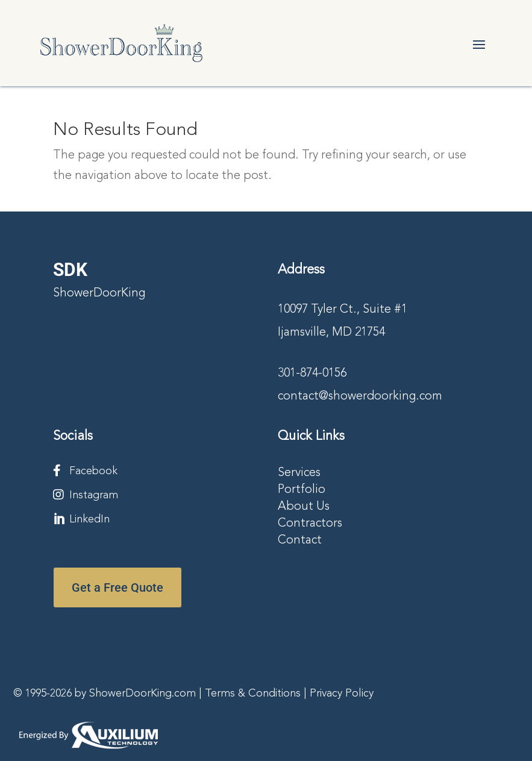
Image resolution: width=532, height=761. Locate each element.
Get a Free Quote (117, 587)
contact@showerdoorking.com (360, 396)
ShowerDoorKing (99, 293)
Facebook (93, 471)
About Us (304, 507)
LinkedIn (89, 519)
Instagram (94, 495)
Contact (300, 540)
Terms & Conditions (253, 694)
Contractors (310, 524)
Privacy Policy (342, 694)
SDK (70, 270)
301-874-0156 (312, 374)
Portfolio (302, 490)
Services (299, 473)
